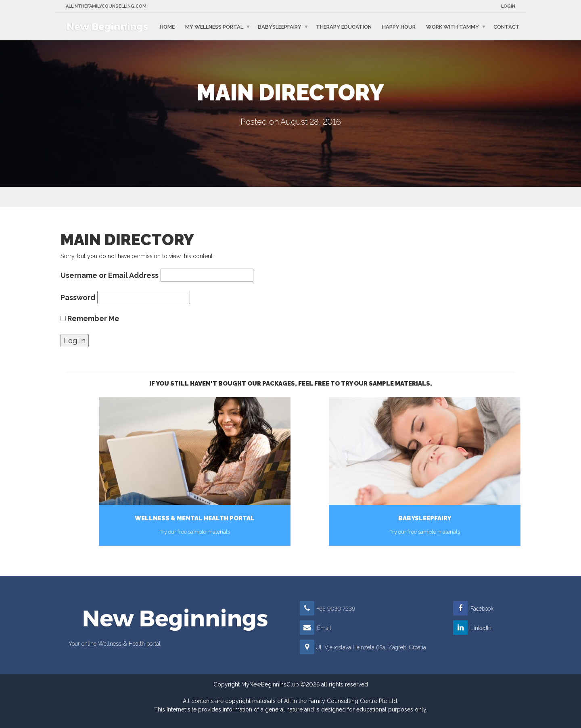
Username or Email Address (110, 275)
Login (508, 6)
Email (316, 628)
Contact (507, 26)
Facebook (473, 609)
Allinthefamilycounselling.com (106, 6)
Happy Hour (399, 26)
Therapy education (344, 26)
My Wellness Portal (214, 26)
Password (78, 297)
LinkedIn (472, 628)
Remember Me (90, 318)
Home (167, 26)
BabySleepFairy (280, 26)
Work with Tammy (452, 26)
